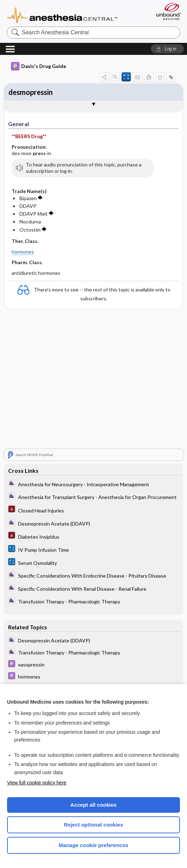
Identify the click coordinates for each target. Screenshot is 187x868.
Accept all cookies (93, 805)
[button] (167, 49)
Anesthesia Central (62, 15)
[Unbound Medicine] (166, 11)
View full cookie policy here (37, 783)
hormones (23, 252)
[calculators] (94, 549)
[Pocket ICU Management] (94, 510)
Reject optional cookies (94, 825)
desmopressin (31, 92)
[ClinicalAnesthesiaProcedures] (94, 484)
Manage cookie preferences (93, 845)
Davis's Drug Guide (39, 66)
